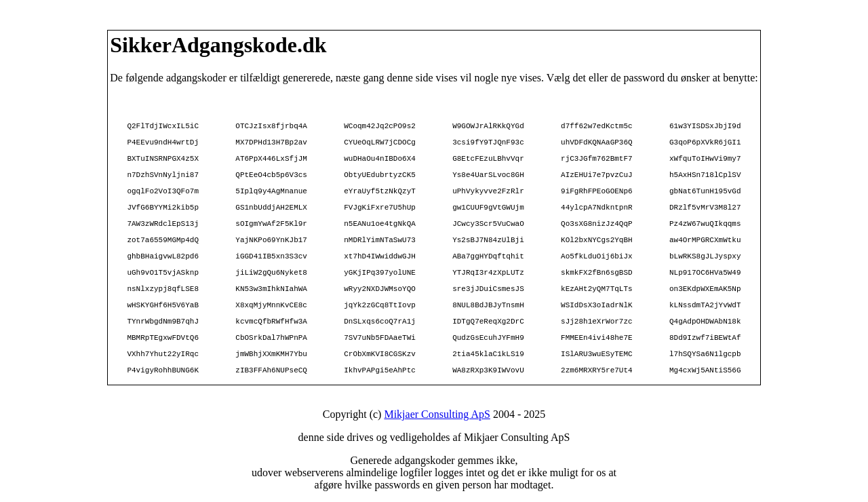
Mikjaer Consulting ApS (437, 414)
